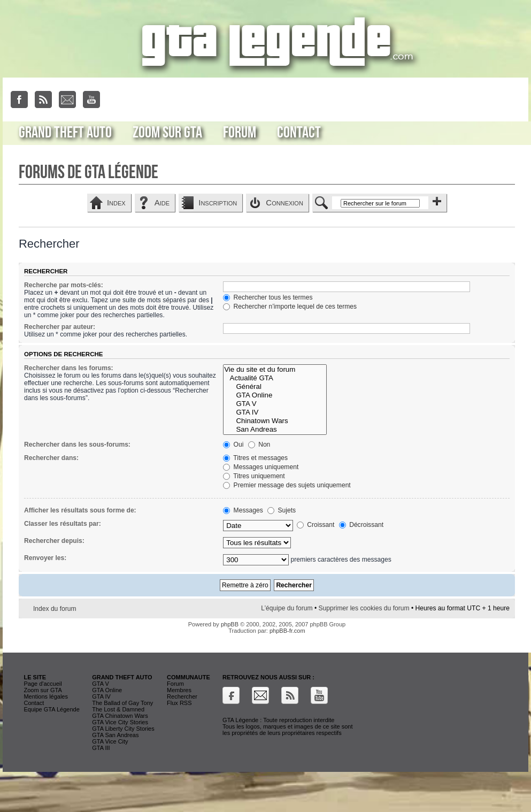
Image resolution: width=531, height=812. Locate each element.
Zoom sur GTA (167, 133)
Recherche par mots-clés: (64, 285)
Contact (299, 133)
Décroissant (361, 525)
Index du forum (55, 609)
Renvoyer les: (45, 558)
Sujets (282, 510)
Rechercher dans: (51, 458)
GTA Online (275, 395)
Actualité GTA (275, 378)
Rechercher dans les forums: (69, 368)
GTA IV (275, 412)
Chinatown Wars (275, 421)
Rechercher (182, 696)
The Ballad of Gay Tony (122, 703)
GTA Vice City (110, 741)
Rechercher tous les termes (268, 297)
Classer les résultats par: (63, 524)
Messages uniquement (261, 467)
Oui (233, 445)
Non (259, 445)
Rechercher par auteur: (60, 327)
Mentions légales (46, 696)
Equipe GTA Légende (51, 709)
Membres (179, 690)
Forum (240, 133)
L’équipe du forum (287, 608)
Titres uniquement (254, 476)
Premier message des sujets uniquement (287, 485)
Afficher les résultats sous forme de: (80, 510)
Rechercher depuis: (54, 541)
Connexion (284, 202)
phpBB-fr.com (287, 631)
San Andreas (275, 430)
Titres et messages (255, 458)
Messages (243, 510)
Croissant (315, 525)
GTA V (275, 404)
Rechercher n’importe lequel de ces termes (290, 307)
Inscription (218, 202)
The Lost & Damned (118, 709)
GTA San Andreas (115, 735)
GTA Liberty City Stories (123, 729)
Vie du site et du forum (275, 370)
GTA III (101, 748)
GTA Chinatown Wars (120, 716)
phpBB (230, 624)
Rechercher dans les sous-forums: (77, 445)
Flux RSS (179, 703)
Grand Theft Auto (65, 133)
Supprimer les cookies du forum (364, 608)
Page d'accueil (43, 684)
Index (116, 202)
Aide (162, 202)
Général (275, 387)
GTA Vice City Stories (120, 722)
